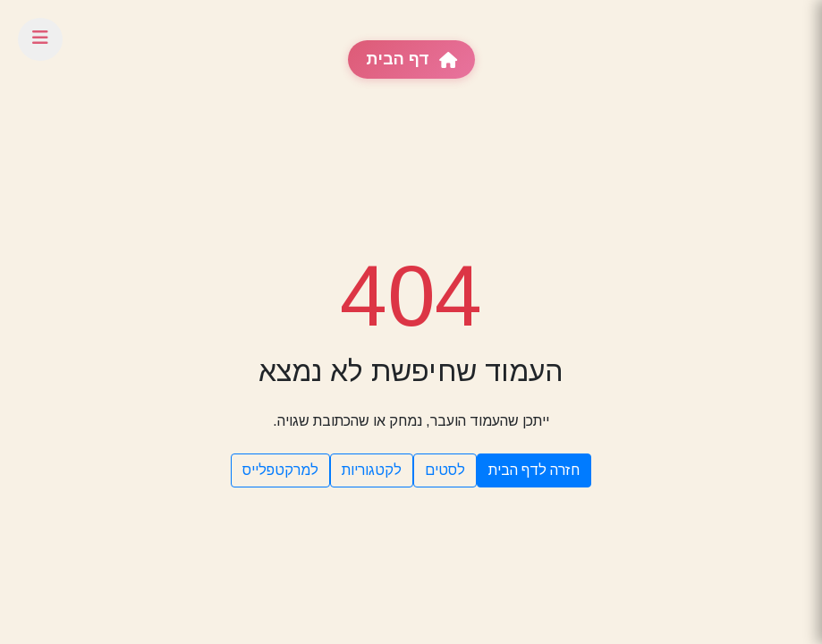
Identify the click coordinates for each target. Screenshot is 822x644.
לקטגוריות (372, 470)
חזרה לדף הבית (534, 470)
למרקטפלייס (280, 470)
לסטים (445, 470)
